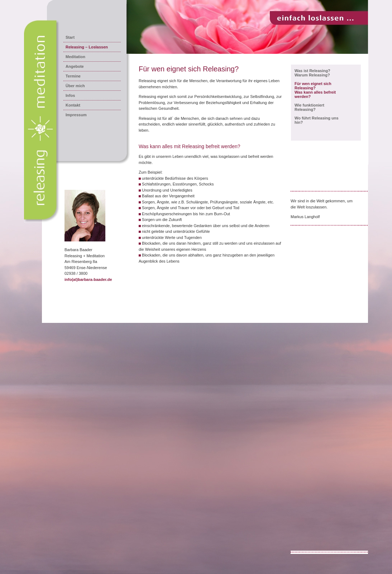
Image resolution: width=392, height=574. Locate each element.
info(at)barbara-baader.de (88, 279)
